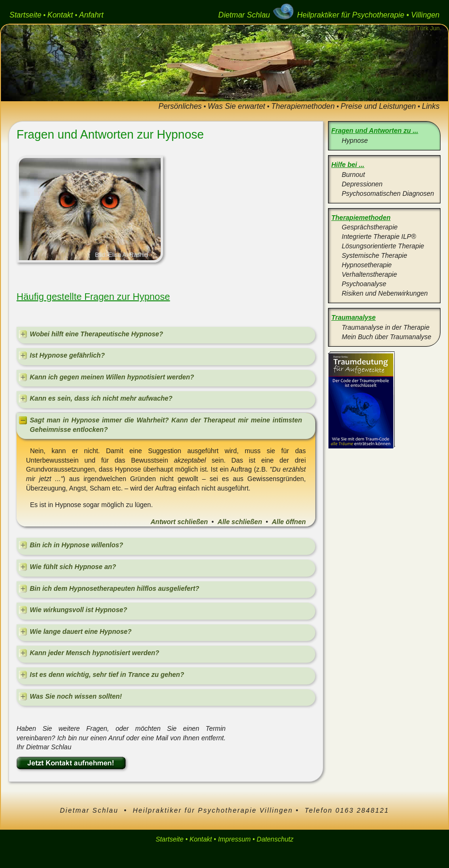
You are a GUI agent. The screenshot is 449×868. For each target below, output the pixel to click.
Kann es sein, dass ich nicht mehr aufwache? (101, 398)
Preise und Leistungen (378, 106)
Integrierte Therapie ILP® (379, 237)
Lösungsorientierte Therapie (383, 246)
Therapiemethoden (303, 106)
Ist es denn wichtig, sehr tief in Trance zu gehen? (107, 675)
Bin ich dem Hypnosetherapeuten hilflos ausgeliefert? (115, 588)
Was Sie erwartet (237, 106)
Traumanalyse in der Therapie (386, 327)
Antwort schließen (179, 522)
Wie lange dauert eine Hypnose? (81, 631)
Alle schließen (240, 522)
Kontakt (60, 15)
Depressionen (362, 184)
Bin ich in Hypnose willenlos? (77, 545)
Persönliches (180, 106)
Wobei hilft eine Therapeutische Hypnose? (96, 334)
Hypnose (355, 140)
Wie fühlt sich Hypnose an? (73, 567)
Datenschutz (275, 839)
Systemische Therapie (375, 255)
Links (431, 106)
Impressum (234, 839)
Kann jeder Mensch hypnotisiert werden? (95, 653)
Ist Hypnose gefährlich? (67, 355)
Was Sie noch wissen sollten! (76, 696)
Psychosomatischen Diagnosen (388, 193)
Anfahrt (91, 15)
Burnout (353, 175)
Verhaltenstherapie (369, 274)
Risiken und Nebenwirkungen (385, 293)
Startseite (26, 15)
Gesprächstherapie (370, 227)
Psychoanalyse (364, 284)
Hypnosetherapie (367, 265)
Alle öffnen (289, 522)
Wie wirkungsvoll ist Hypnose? (78, 610)
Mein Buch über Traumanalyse (387, 337)
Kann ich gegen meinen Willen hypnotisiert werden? (112, 377)
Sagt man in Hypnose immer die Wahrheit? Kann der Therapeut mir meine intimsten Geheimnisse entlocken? (166, 425)
